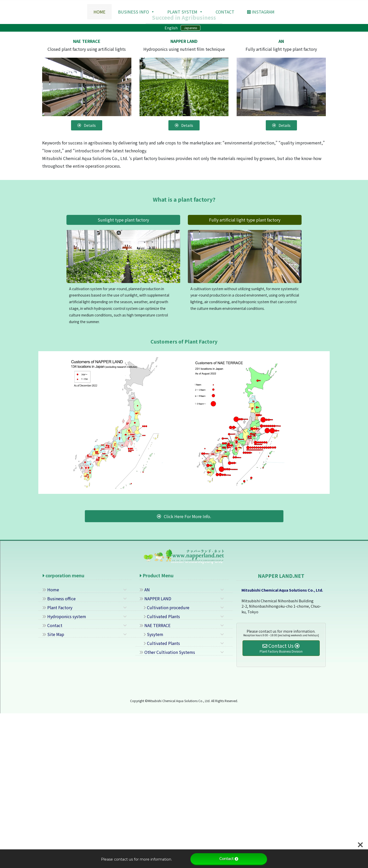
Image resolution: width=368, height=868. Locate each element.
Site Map (53, 789)
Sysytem (151, 789)
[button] (28, 77)
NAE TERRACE (155, 780)
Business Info (136, 12)
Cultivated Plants (160, 771)
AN (145, 744)
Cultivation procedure (164, 762)
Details (184, 132)
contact (225, 12)
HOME (99, 12)
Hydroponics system (64, 771)
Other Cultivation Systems (167, 807)
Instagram (261, 12)
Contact (52, 780)
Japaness (191, 28)
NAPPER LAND (155, 753)
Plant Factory (57, 762)
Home (51, 744)
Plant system (185, 12)
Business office (59, 753)
